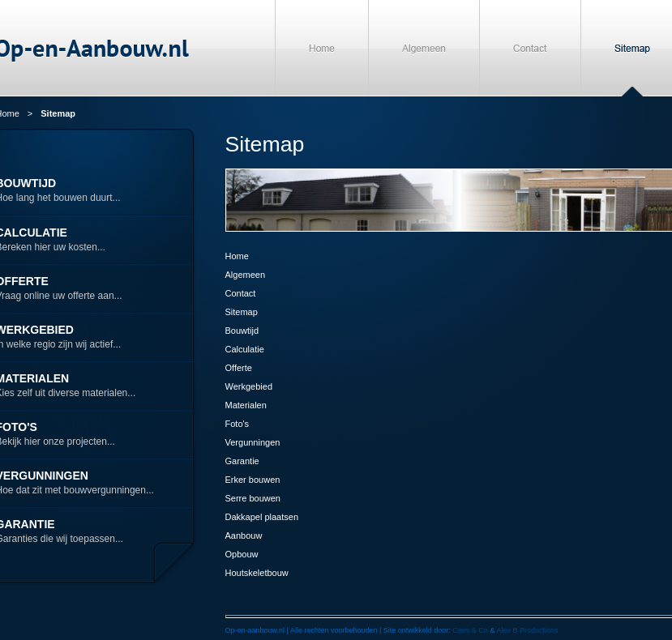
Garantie (242, 461)
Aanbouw (244, 535)
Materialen (246, 405)
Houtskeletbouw (257, 573)
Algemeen (246, 275)
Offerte (239, 368)
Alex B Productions (527, 630)
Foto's (238, 424)
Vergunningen (253, 442)
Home (237, 256)
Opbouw (242, 554)
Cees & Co (470, 630)
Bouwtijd (242, 331)
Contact (241, 293)
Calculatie (245, 349)
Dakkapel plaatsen (262, 517)
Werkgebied (249, 386)
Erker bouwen (253, 480)
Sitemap (242, 312)
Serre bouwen (253, 498)
